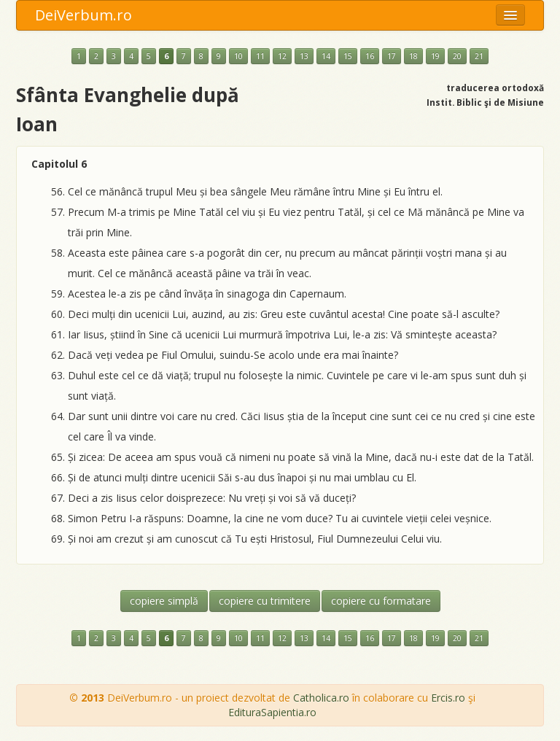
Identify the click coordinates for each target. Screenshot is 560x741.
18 (413, 56)
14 (326, 56)
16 (370, 56)
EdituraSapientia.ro (272, 712)
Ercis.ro (448, 698)
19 (435, 56)
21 (479, 56)
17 (392, 56)
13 (304, 56)
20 (457, 56)
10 (238, 56)
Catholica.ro (321, 698)
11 (260, 56)
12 (282, 56)
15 (348, 56)
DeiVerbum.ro (83, 15)
